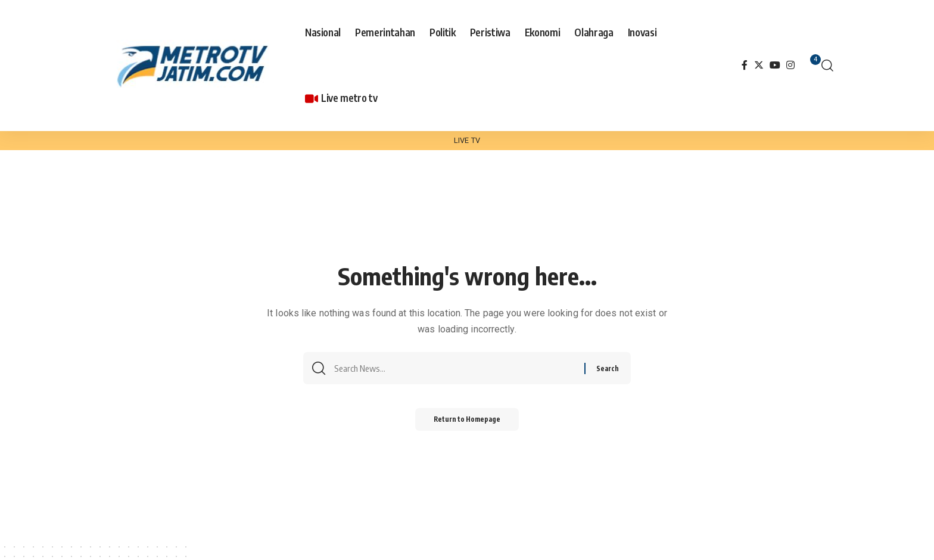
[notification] (810, 66)
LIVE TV (467, 140)
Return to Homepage (467, 422)
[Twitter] (759, 65)
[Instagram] (790, 65)
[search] (827, 66)
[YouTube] (775, 65)
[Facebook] (745, 65)
